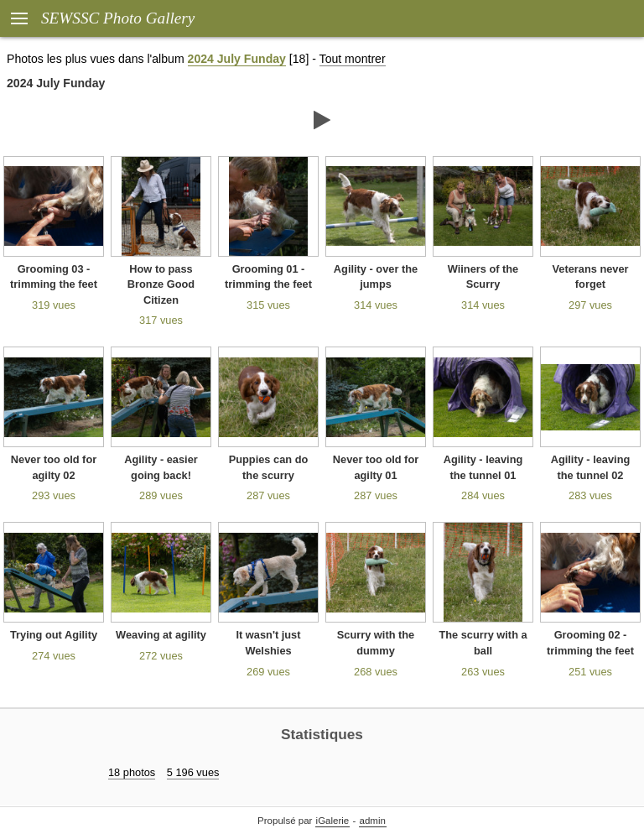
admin (373, 821)
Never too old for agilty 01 (376, 467)
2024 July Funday (237, 59)
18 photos (132, 772)
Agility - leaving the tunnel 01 (483, 467)
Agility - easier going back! (161, 467)
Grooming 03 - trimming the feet (54, 277)
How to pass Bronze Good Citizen (161, 284)
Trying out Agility (54, 635)
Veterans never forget (590, 277)
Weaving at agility (161, 635)
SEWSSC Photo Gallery (118, 18)
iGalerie (333, 821)
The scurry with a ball (483, 643)
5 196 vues (193, 772)
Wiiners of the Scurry (483, 277)
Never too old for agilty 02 (54, 467)
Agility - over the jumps (376, 277)
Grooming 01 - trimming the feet (268, 277)
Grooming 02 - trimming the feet (590, 643)
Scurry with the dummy (376, 643)
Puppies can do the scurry (269, 467)
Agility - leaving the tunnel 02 (591, 467)
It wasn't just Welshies (269, 643)
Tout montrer (353, 59)
